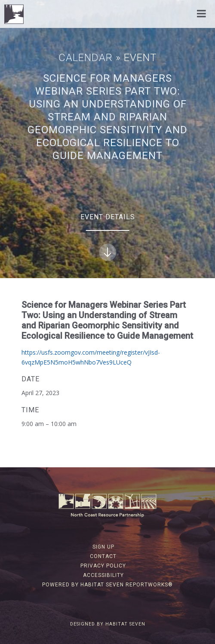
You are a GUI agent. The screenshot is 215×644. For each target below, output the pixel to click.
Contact (103, 556)
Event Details (108, 237)
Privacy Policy (103, 566)
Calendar (86, 58)
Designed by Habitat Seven (108, 624)
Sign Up (103, 547)
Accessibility (103, 575)
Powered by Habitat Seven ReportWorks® (107, 585)
